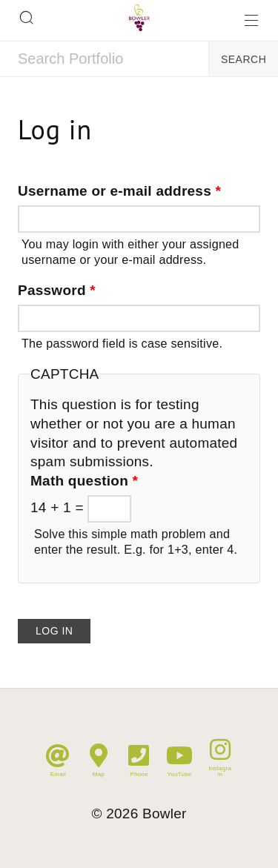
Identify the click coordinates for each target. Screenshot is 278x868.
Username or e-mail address (119, 191)
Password (57, 290)
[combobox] (104, 59)
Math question (84, 481)
